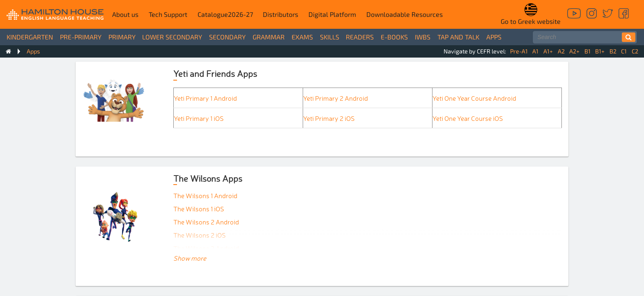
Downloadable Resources (405, 14)
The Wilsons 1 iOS (199, 208)
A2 (561, 51)
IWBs (423, 37)
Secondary (227, 37)
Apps (494, 37)
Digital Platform (332, 14)
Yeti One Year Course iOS (468, 118)
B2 (613, 51)
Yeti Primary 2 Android (336, 98)
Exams (302, 37)
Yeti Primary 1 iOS (199, 118)
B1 (588, 51)
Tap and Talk (458, 37)
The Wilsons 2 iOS (200, 235)
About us (125, 14)
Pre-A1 (519, 51)
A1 (535, 51)
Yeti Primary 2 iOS (329, 118)
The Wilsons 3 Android (206, 248)
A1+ (548, 51)
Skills (330, 37)
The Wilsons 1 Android (205, 195)
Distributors (281, 14)
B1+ (600, 51)
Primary (122, 37)
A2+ (574, 51)
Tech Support (168, 14)
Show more (190, 258)
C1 (624, 51)
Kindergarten (30, 37)
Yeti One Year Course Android (474, 98)
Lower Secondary (172, 37)
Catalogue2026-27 (225, 14)
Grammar (269, 37)
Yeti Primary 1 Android (205, 98)
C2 (635, 51)
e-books (394, 37)
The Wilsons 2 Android (206, 222)
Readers (360, 37)
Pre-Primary (81, 37)
